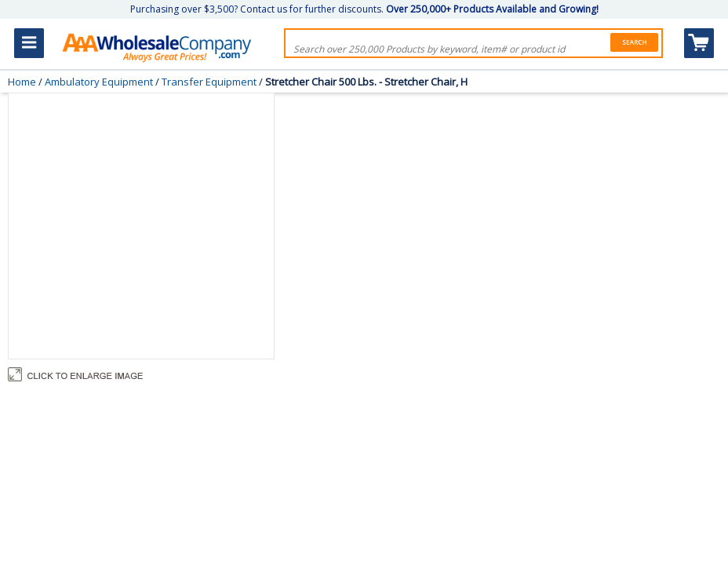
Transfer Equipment (209, 82)
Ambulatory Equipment (99, 82)
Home (22, 82)
